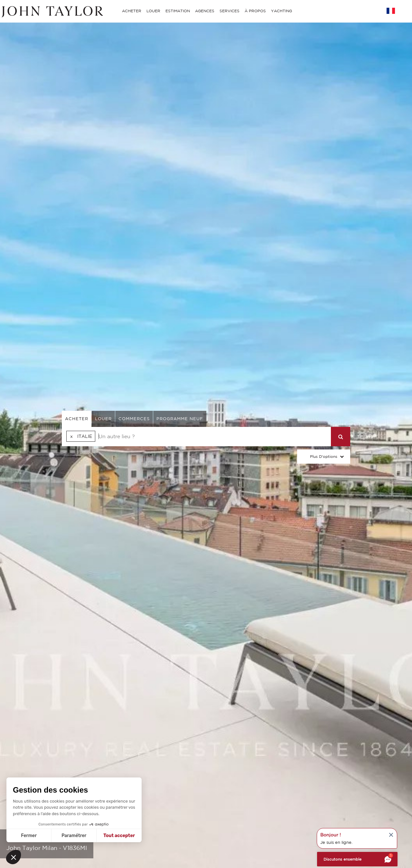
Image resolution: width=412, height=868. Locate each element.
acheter (77, 419)
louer (103, 419)
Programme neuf (180, 419)
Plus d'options (324, 456)
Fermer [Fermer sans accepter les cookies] (29, 836)
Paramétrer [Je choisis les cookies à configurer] (74, 836)
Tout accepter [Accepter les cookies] (119, 836)
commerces (134, 419)
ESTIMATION (178, 11)
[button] (14, 857)
